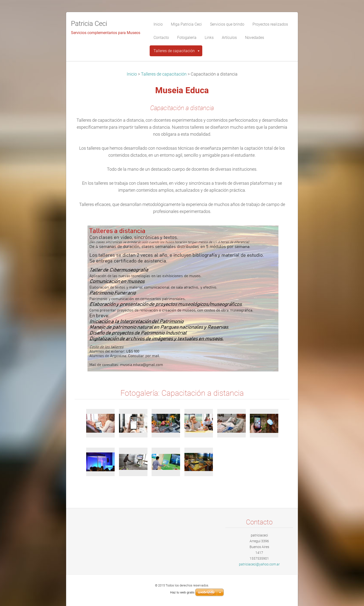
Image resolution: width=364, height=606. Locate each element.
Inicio (132, 74)
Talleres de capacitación (164, 74)
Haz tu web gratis (182, 592)
